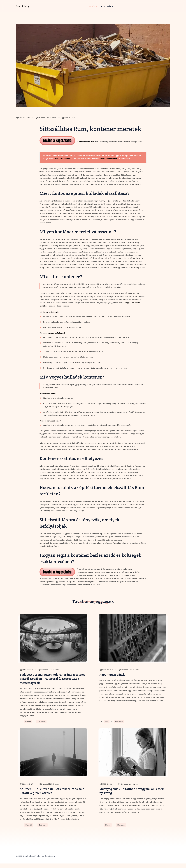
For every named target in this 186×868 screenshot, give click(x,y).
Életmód (29, 829)
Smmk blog (23, 9)
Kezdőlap (92, 9)
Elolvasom (42, 724)
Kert (107, 724)
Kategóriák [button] (106, 9)
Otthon (28, 724)
